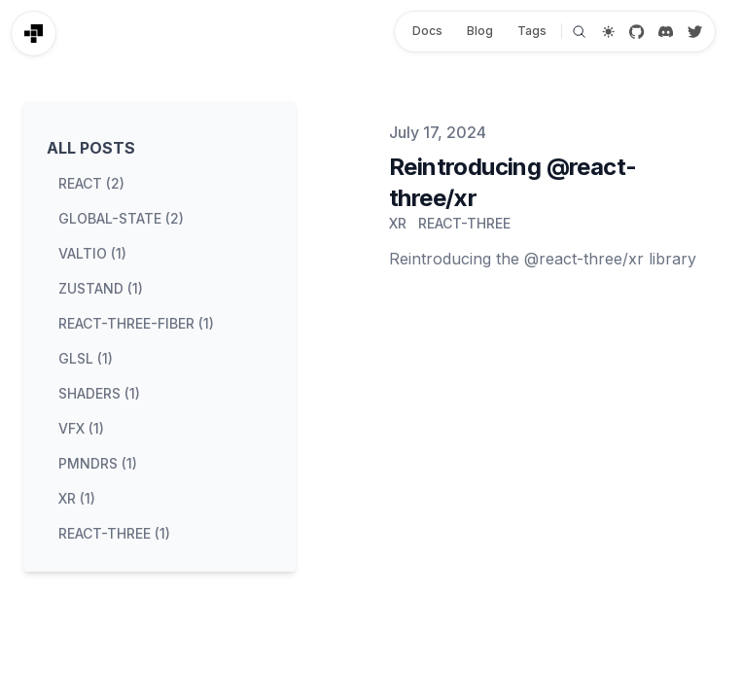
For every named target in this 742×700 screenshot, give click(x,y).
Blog (480, 31)
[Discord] (666, 32)
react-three (464, 223)
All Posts (91, 148)
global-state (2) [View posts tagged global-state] (121, 218)
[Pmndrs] (34, 34)
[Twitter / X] (695, 32)
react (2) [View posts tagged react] (91, 183)
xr (398, 223)
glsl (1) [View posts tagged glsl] (86, 358)
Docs (427, 31)
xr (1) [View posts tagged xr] (77, 498)
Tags (532, 31)
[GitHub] (637, 32)
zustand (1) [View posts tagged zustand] (101, 288)
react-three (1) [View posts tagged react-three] (114, 533)
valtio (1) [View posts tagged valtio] (92, 253)
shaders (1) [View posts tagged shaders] (99, 393)
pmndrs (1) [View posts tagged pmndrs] (98, 463)
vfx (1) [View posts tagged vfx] (81, 428)
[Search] (579, 32)
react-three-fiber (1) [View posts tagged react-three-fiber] (136, 323)
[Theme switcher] (608, 32)
